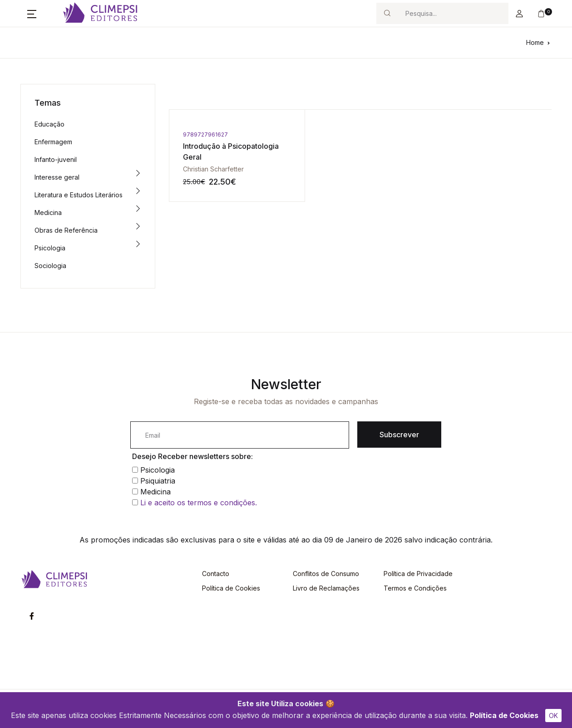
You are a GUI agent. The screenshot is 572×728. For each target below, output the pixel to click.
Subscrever (399, 435)
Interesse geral (57, 177)
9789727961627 (205, 134)
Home (535, 42)
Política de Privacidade (418, 574)
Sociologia (50, 266)
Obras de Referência (66, 230)
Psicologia (50, 248)
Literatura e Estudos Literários (79, 195)
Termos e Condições (415, 588)
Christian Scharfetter (213, 169)
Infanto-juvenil (56, 159)
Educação (49, 124)
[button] (32, 14)
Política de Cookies (504, 715)
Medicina (48, 213)
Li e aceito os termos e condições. (199, 503)
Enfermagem (53, 142)
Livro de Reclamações (326, 588)
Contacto (216, 574)
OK (553, 716)
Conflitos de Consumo (326, 574)
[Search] (453, 13)
